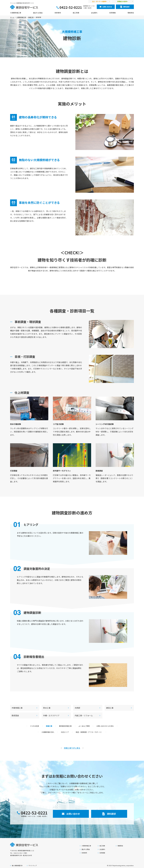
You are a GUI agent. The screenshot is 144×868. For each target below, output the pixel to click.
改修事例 (58, 13)
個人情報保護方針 (17, 865)
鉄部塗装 (15, 715)
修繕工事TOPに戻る (72, 748)
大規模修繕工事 (16, 13)
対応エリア (65, 732)
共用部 (77, 708)
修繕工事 (31, 17)
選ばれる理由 (38, 13)
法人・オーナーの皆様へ (100, 1)
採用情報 (112, 13)
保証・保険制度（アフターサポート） (89, 732)
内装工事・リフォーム (84, 715)
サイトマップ (33, 865)
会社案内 (94, 13)
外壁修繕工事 (17, 708)
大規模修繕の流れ (48, 732)
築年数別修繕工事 (65, 726)
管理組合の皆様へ (123, 1)
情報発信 (131, 13)
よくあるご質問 (84, 726)
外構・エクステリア (51, 715)
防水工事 (47, 708)
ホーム (12, 17)
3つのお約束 (35, 726)
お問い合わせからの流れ (105, 726)
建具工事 (110, 708)
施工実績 (76, 13)
